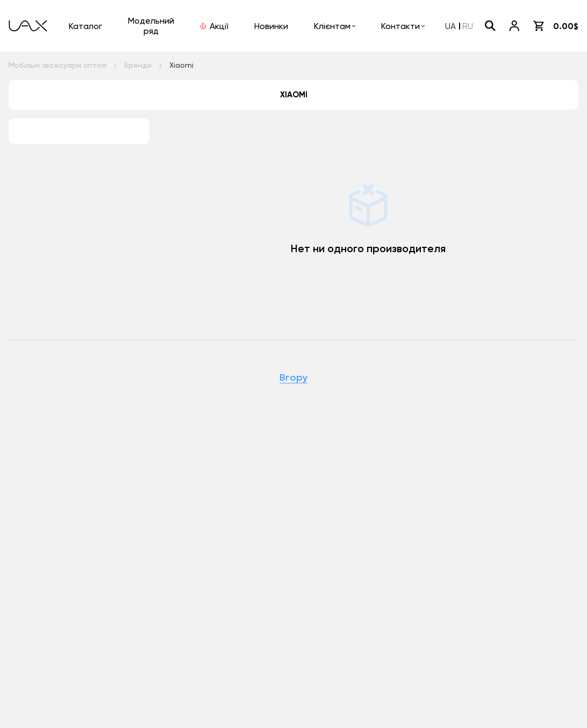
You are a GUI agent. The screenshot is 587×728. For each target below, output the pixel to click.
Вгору (293, 378)
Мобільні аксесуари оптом (58, 65)
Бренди (138, 65)
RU (468, 26)
